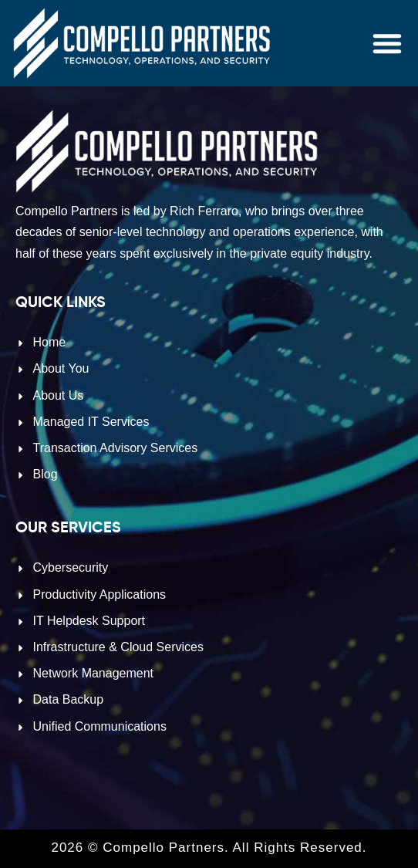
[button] (387, 43)
